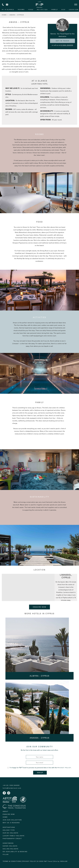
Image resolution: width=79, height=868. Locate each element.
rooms (21, 9)
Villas (6, 854)
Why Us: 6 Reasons (11, 823)
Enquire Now (39, 607)
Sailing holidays (11, 849)
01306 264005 (67, 45)
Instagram (9, 793)
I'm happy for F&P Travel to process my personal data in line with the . (39, 768)
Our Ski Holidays (11, 833)
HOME (4, 15)
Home (5, 817)
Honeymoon (8, 843)
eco (63, 9)
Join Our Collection (12, 820)
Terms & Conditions (12, 861)
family (55, 9)
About (5, 811)
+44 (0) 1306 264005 (3, 5)
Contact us (7, 5)
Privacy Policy (64, 768)
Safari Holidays (10, 846)
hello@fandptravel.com (12, 788)
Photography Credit (12, 838)
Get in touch (63, 41)
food (31, 9)
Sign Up (40, 773)
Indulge (64, 861)
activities (42, 9)
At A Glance (8, 9)
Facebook (4, 793)
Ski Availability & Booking (15, 852)
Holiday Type (9, 830)
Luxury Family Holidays (14, 836)
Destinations (9, 827)
